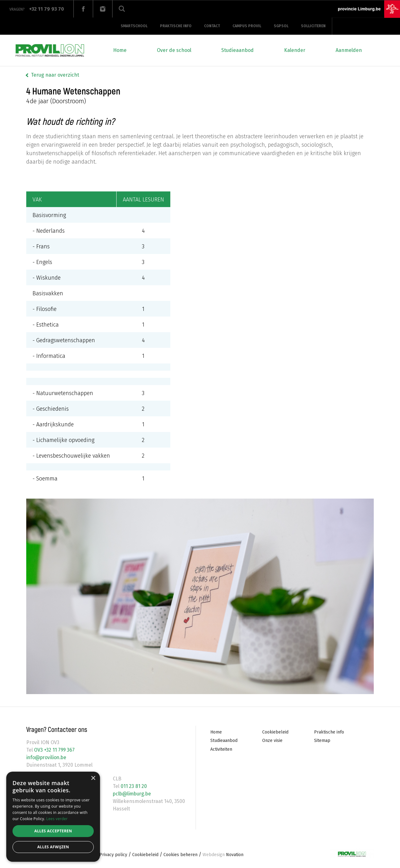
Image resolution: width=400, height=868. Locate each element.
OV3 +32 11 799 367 (54, 750)
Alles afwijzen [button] (53, 847)
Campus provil (247, 26)
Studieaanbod (237, 50)
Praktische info (176, 26)
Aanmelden (349, 50)
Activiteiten (221, 749)
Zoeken (122, 9)
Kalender (295, 50)
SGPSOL (281, 26)
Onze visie (272, 741)
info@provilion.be (47, 757)
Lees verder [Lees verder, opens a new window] (57, 819)
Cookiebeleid (275, 732)
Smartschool (134, 26)
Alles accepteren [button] (53, 831)
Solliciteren (313, 26)
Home (120, 50)
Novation (223, 855)
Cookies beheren (180, 855)
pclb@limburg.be (133, 794)
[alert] (53, 817)
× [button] (93, 778)
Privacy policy (113, 855)
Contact (212, 26)
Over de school (174, 50)
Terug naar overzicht (55, 75)
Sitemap (322, 741)
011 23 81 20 (133, 786)
